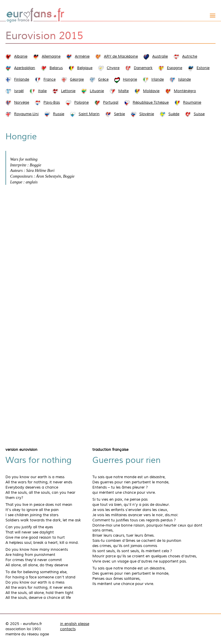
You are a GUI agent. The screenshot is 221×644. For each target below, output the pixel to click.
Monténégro (185, 91)
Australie (160, 56)
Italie (42, 91)
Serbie (119, 114)
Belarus (56, 68)
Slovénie (147, 114)
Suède (174, 114)
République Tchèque (151, 102)
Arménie (82, 56)
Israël (19, 91)
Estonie (203, 68)
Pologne (81, 102)
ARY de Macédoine (121, 56)
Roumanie (192, 102)
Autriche (190, 56)
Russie (59, 114)
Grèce (103, 79)
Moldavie (151, 91)
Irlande (158, 79)
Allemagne (51, 56)
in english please (75, 624)
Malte (123, 91)
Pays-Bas (52, 102)
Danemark (143, 68)
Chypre (113, 68)
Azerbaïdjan (25, 68)
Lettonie (68, 91)
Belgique (85, 68)
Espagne (175, 68)
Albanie (21, 56)
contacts (68, 629)
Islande (184, 79)
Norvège (22, 102)
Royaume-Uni (26, 114)
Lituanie (97, 91)
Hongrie (130, 79)
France (49, 79)
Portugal (111, 102)
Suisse (199, 114)
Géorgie (77, 79)
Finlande (22, 79)
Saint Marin (89, 114)
